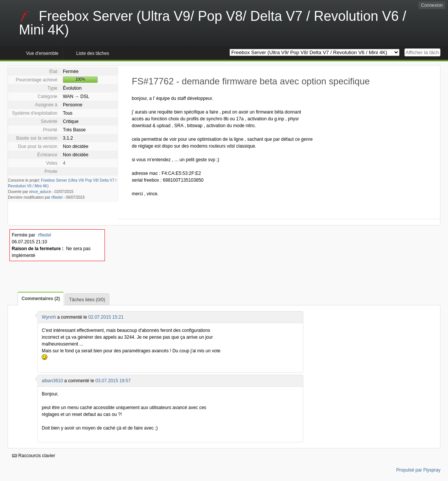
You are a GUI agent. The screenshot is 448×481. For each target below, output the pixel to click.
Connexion (432, 5)
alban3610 (52, 381)
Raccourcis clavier (34, 456)
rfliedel (57, 197)
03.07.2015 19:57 (113, 381)
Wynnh (49, 317)
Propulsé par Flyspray (418, 470)
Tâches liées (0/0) (87, 300)
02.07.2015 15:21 (106, 317)
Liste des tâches (93, 53)
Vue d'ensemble (42, 53)
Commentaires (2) (41, 299)
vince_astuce (40, 192)
